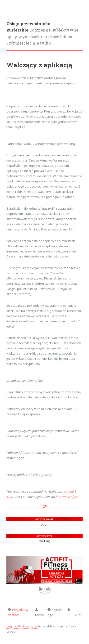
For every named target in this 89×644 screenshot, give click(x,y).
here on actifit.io (67, 497)
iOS (9, 497)
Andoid (69, 491)
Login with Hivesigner (22, 626)
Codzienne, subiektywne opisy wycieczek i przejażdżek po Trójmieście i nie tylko (42, 34)
